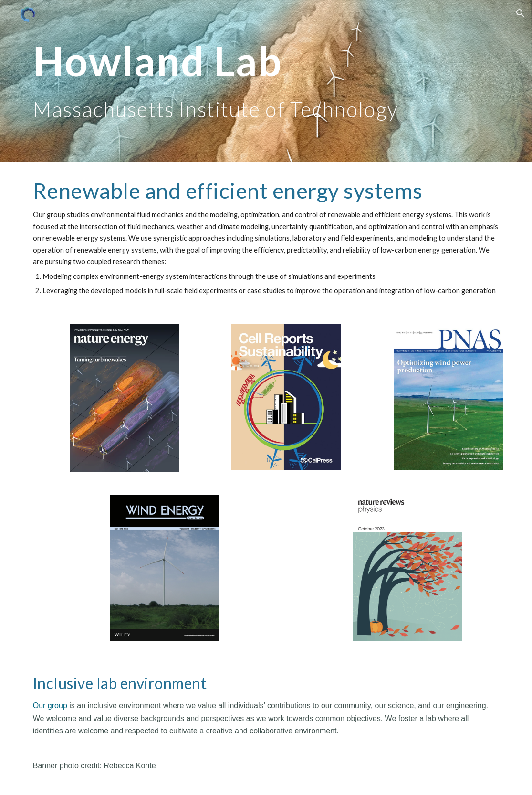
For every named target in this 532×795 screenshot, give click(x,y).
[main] (266, 81)
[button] (521, 13)
